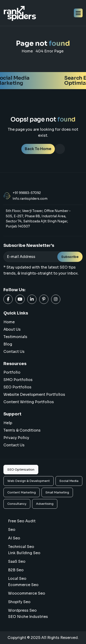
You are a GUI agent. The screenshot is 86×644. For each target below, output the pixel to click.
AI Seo (14, 538)
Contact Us (14, 352)
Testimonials (15, 337)
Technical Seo (21, 547)
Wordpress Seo (22, 610)
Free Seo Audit (22, 521)
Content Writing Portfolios (29, 402)
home (27, 51)
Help (8, 423)
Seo (12, 530)
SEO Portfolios (17, 387)
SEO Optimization (21, 470)
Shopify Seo (19, 602)
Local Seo (17, 579)
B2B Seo (16, 570)
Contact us (14, 445)
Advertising (45, 504)
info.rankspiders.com (30, 199)
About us (12, 329)
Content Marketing (22, 492)
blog (8, 344)
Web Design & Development (29, 481)
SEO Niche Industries (28, 617)
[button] (78, 13)
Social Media (69, 481)
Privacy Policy (16, 438)
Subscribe (70, 257)
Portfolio (12, 372)
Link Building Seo (24, 553)
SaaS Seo (17, 561)
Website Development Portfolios (34, 395)
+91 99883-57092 (27, 193)
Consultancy (17, 504)
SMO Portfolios (18, 380)
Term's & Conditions (22, 430)
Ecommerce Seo (23, 585)
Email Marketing (57, 492)
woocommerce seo (27, 593)
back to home (38, 149)
